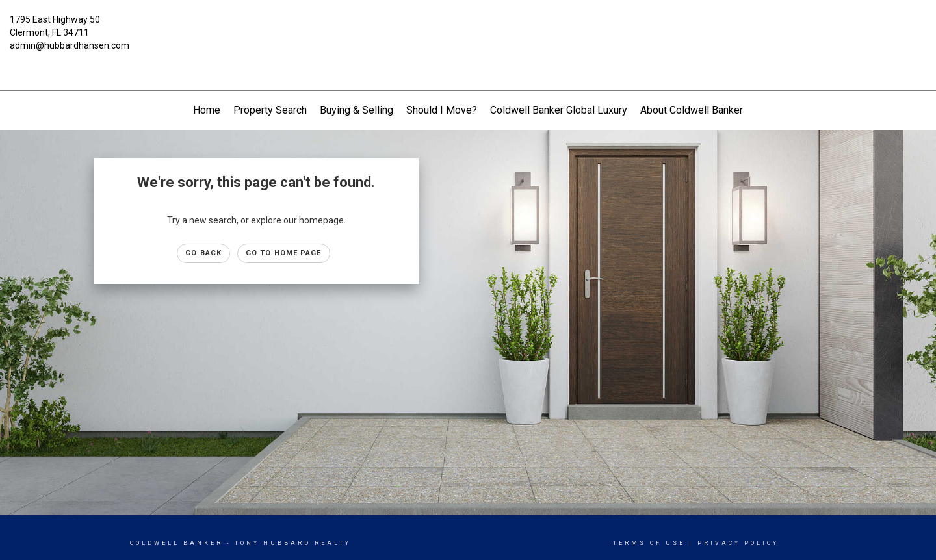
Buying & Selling (357, 110)
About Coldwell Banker (692, 110)
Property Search (270, 110)
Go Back (203, 253)
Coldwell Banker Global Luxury (559, 110)
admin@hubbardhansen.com (70, 45)
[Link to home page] (468, 29)
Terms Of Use (649, 543)
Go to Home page (284, 253)
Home (207, 110)
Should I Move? (442, 110)
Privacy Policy (738, 543)
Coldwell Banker (176, 543)
